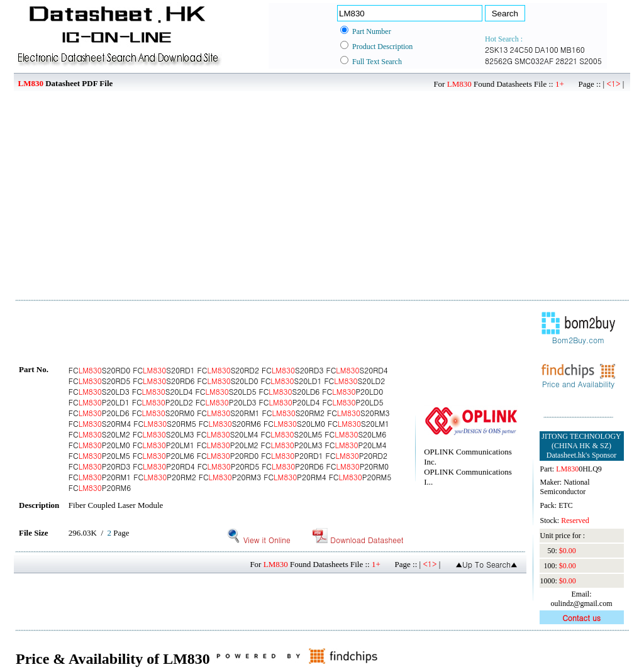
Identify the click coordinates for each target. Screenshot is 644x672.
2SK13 (497, 49)
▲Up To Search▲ (486, 564)
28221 (566, 61)
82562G (499, 61)
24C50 (522, 49)
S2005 (591, 61)
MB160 (573, 49)
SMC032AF (534, 61)
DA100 (547, 49)
